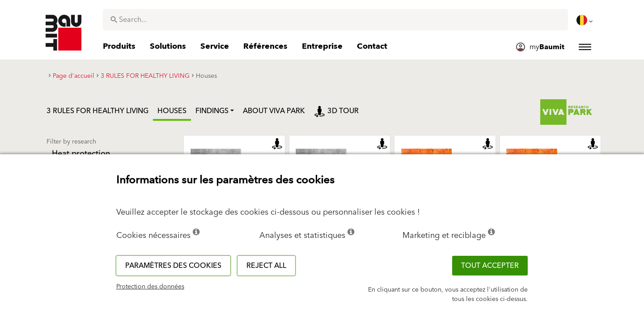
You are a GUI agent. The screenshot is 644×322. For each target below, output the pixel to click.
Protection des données (150, 287)
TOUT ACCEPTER (490, 266)
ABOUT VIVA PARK (274, 111)
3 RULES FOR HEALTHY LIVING (97, 111)
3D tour (336, 111)
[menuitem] (585, 20)
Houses (172, 111)
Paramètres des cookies (173, 266)
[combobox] (335, 20)
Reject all (266, 266)
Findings (212, 111)
